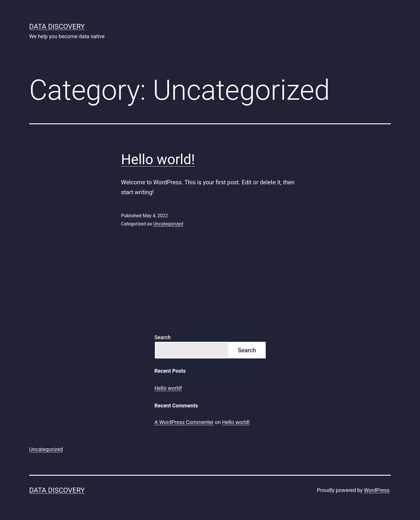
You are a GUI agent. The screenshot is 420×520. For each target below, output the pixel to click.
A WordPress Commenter (184, 422)
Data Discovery (57, 27)
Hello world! (158, 159)
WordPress (377, 490)
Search (162, 337)
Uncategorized (168, 224)
